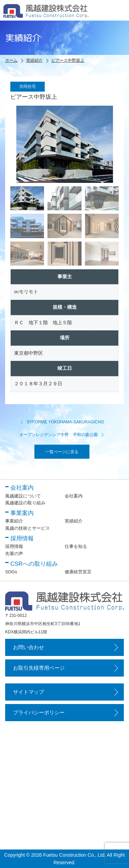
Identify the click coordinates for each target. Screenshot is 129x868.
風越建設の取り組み (25, 503)
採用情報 (14, 546)
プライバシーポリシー (39, 712)
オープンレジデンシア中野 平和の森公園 (62, 435)
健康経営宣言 (78, 572)
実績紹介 (74, 521)
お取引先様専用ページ (39, 668)
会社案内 (74, 496)
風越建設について (23, 496)
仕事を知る (76, 546)
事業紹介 (14, 521)
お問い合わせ (29, 647)
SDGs (11, 572)
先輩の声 (14, 554)
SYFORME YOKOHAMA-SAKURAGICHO (62, 422)
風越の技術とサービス (28, 528)
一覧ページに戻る (62, 452)
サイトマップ (29, 692)
